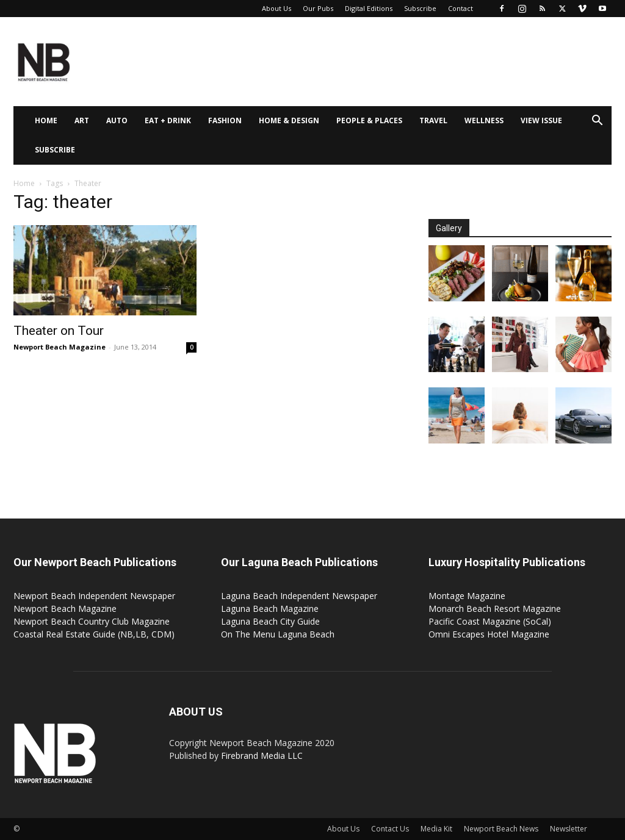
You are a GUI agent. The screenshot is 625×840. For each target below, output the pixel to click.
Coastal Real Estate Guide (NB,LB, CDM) (94, 634)
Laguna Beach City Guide (270, 621)
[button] (597, 122)
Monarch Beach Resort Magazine (495, 608)
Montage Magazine (467, 596)
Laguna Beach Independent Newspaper (299, 596)
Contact (461, 8)
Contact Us (390, 829)
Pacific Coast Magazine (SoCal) (490, 621)
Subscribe (420, 8)
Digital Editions (369, 8)
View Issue (541, 120)
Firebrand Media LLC (262, 756)
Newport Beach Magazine (60, 347)
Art (82, 120)
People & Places (369, 120)
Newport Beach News (501, 829)
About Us (276, 8)
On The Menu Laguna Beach (278, 634)
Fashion (225, 120)
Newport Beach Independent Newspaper (94, 596)
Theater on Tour (59, 331)
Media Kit (436, 829)
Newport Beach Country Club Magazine (92, 621)
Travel (433, 120)
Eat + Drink (168, 120)
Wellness (484, 120)
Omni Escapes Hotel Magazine (489, 634)
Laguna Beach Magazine (270, 608)
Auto (117, 120)
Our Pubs (318, 8)
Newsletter (569, 829)
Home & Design (289, 120)
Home (46, 120)
